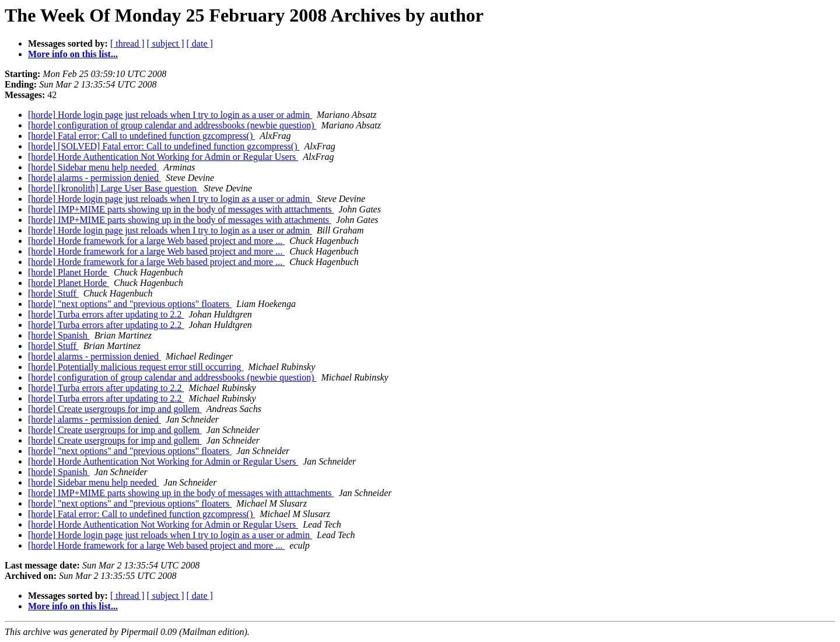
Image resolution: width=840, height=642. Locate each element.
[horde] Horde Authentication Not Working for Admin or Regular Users (163, 157)
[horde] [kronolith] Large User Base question (113, 188)
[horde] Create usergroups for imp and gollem (115, 409)
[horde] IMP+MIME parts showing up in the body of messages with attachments (180, 220)
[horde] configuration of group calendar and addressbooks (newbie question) (172, 125)
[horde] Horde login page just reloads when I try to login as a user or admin (170, 115)
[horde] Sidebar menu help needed (93, 167)
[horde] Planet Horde (69, 272)
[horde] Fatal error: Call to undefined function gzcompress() (141, 136)
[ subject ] (166, 43)
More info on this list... (73, 54)
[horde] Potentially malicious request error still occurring (136, 367)
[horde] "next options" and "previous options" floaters (130, 304)
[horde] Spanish (59, 335)
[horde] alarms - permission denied (94, 178)
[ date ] (200, 43)
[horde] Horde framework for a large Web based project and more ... (156, 241)
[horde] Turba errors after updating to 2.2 (106, 314)
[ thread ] (127, 43)
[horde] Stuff (53, 293)
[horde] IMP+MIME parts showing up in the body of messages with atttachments (181, 209)
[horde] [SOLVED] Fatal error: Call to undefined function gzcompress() (164, 146)
